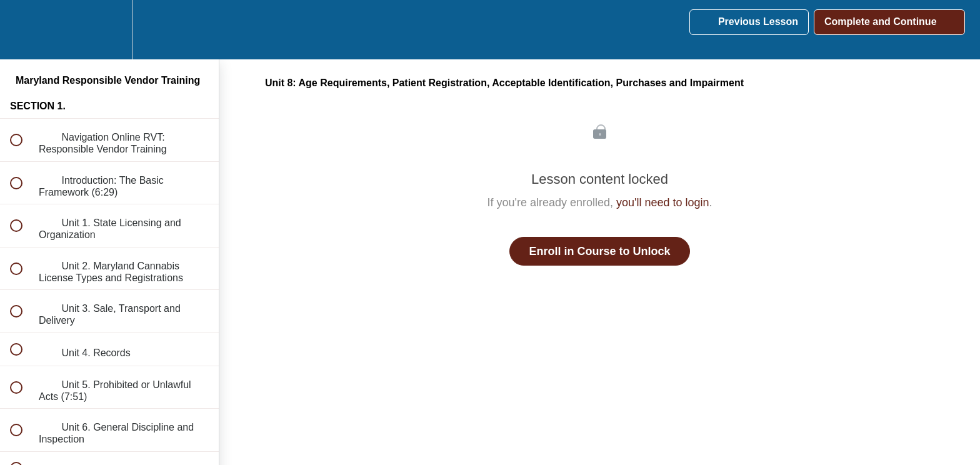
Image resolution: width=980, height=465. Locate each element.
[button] (23, 30)
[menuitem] (109, 30)
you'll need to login (663, 202)
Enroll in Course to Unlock (599, 251)
